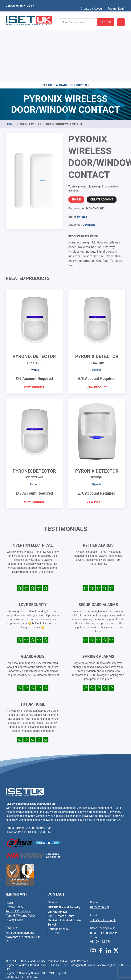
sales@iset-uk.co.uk (103, 861)
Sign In (76, 140)
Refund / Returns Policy (21, 856)
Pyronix (82, 157)
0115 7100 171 (100, 848)
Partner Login (117, 3)
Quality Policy (14, 861)
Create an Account (93, 3)
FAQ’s (9, 844)
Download (89, 165)
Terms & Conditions (18, 852)
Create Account (102, 140)
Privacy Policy (14, 848)
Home (10, 65)
